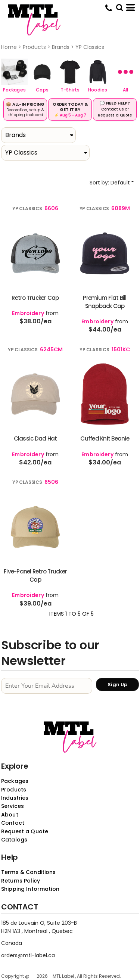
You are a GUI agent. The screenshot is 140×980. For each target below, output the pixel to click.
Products (34, 47)
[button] (14, 72)
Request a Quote (115, 115)
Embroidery (28, 313)
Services (13, 806)
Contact (13, 823)
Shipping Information (30, 889)
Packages (15, 781)
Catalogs (14, 840)
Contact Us (113, 109)
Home (9, 47)
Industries (15, 798)
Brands (61, 47)
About (10, 815)
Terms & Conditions (29, 872)
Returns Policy (21, 881)
